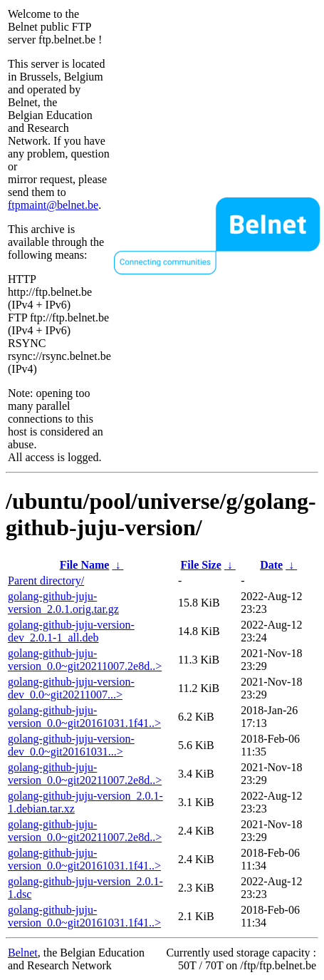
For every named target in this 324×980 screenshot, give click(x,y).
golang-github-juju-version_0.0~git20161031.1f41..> (84, 717)
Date (271, 565)
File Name (85, 565)
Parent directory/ (46, 581)
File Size (200, 565)
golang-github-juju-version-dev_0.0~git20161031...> (71, 745)
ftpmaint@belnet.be (53, 205)
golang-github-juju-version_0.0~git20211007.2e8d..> (85, 660)
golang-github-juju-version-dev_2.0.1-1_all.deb (71, 631)
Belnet (23, 953)
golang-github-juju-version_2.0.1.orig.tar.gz (63, 603)
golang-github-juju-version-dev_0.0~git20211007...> (71, 688)
